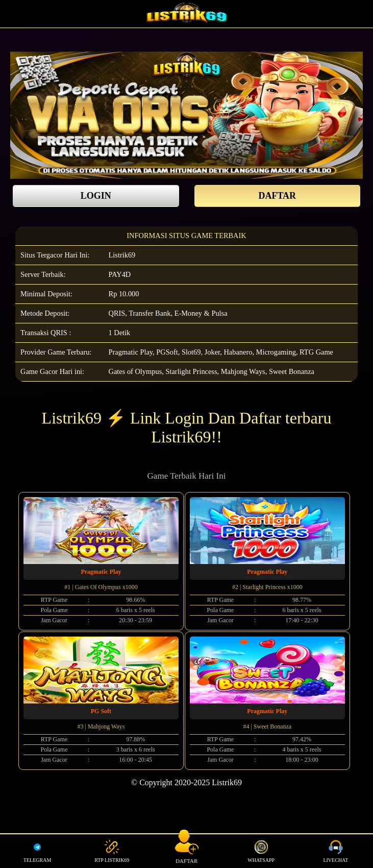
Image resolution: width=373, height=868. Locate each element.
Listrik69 (122, 255)
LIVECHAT (335, 851)
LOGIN (96, 196)
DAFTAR (277, 196)
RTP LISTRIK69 (112, 851)
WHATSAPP (261, 851)
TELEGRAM (37, 851)
